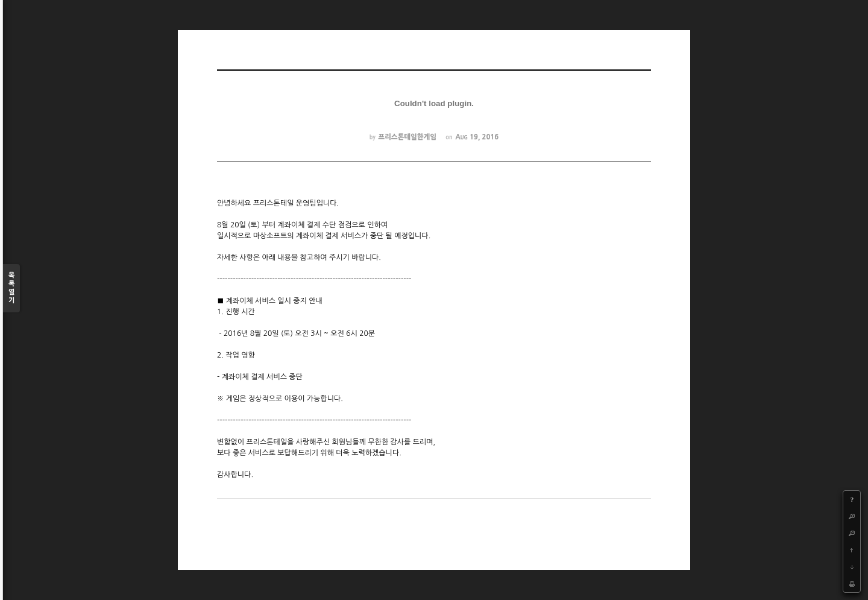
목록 (11, 289)
